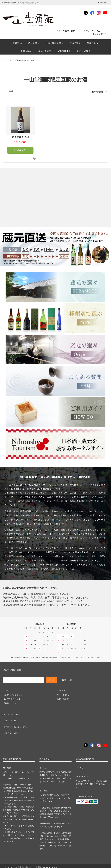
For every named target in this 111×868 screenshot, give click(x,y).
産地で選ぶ (75, 43)
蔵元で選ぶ (34, 43)
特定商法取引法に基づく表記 (16, 721)
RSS (5, 717)
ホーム (6, 60)
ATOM (12, 717)
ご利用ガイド (64, 51)
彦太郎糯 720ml (20, 136)
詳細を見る (20, 149)
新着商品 (17, 43)
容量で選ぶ (26, 51)
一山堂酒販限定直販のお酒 (23, 60)
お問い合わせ (84, 51)
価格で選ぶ (92, 43)
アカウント (102, 2)
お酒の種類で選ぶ (54, 43)
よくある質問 (45, 51)
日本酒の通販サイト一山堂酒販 (30, 858)
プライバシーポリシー (13, 725)
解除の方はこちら (70, 679)
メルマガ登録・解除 (67, 31)
